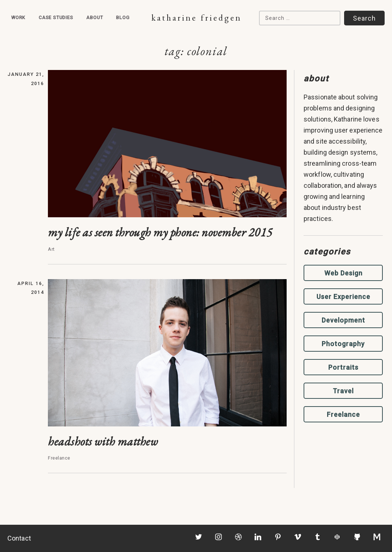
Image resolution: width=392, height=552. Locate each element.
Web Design (343, 273)
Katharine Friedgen (197, 17)
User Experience (343, 297)
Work (18, 17)
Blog (123, 17)
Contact (19, 538)
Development (343, 320)
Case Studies (56, 17)
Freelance (343, 414)
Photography (343, 344)
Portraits (343, 367)
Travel (343, 391)
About (94, 17)
